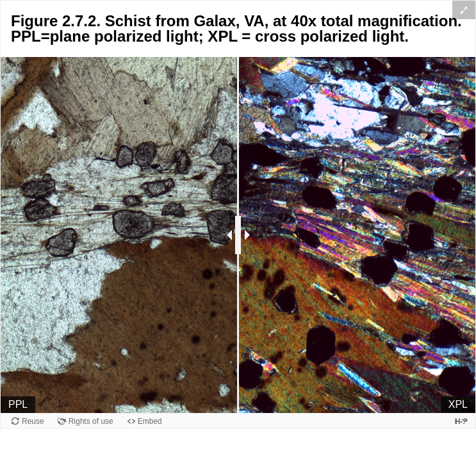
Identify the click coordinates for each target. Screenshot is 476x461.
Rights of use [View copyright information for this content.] (91, 421)
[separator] (238, 235)
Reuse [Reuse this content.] (33, 421)
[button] (464, 10)
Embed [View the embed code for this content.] (150, 421)
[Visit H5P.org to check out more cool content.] (461, 421)
